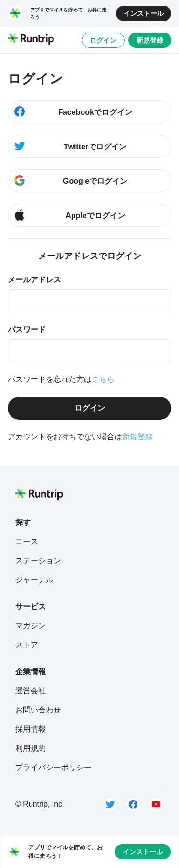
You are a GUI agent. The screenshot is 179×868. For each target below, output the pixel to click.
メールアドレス (34, 280)
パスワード (27, 329)
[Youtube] (156, 804)
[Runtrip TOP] (31, 40)
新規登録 (150, 40)
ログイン (103, 40)
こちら (103, 379)
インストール (144, 13)
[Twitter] (110, 804)
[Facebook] (133, 804)
